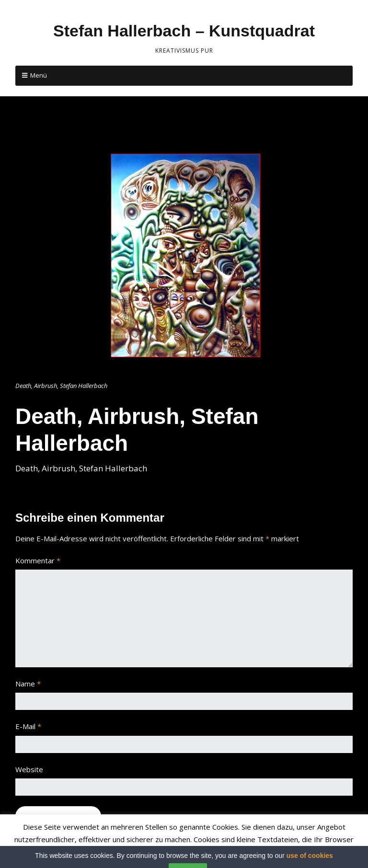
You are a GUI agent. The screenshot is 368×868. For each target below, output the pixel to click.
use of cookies (310, 864)
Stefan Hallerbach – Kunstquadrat (184, 31)
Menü (39, 75)
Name (28, 684)
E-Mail (28, 726)
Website (29, 769)
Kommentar (38, 560)
